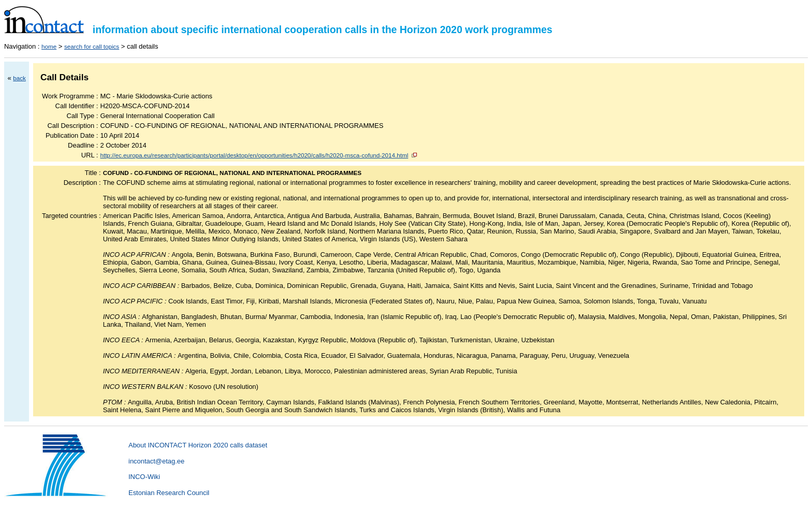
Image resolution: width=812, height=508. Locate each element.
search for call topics (92, 46)
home (49, 46)
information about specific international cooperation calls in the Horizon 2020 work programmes (278, 30)
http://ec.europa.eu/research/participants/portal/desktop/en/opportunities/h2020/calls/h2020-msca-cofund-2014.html (254, 155)
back (19, 78)
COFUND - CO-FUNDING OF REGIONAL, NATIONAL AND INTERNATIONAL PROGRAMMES (232, 173)
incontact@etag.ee (156, 461)
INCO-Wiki (144, 477)
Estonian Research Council (169, 493)
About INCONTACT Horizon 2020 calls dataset (198, 445)
